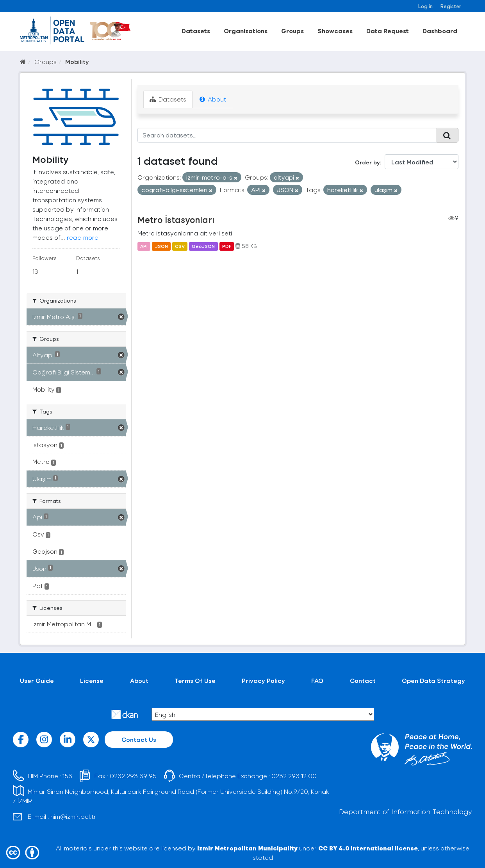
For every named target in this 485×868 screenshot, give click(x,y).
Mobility (77, 61)
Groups (292, 31)
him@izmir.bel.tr (73, 816)
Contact (363, 680)
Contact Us (139, 739)
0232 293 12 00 (294, 776)
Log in (425, 6)
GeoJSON (203, 246)
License (92, 680)
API (144, 246)
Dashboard (440, 31)
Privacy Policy (263, 680)
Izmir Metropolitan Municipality (247, 848)
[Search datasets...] (287, 135)
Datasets (196, 31)
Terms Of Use (195, 680)
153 (67, 776)
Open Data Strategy (433, 680)
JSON (161, 246)
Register (451, 6)
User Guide (37, 680)
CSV (180, 246)
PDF (227, 246)
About (213, 99)
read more (83, 237)
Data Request (388, 31)
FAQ (317, 680)
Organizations (246, 31)
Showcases (335, 31)
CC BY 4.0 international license (368, 848)
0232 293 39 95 (133, 776)
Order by (367, 162)
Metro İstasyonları (176, 219)
